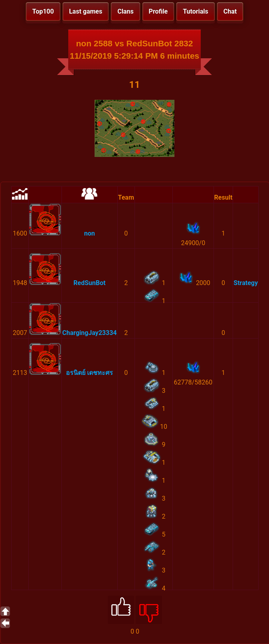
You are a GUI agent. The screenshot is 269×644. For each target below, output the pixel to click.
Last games (86, 11)
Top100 (43, 11)
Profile (158, 11)
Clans (125, 11)
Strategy (246, 283)
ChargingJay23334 (90, 333)
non (90, 233)
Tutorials (196, 11)
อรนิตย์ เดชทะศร (89, 373)
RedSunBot (89, 283)
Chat (230, 11)
